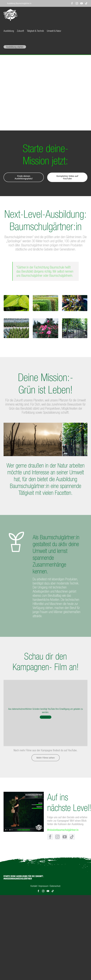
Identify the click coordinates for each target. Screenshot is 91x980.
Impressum (43, 886)
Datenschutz (55, 886)
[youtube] (65, 837)
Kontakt (34, 886)
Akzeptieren (46, 717)
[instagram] (57, 837)
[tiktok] (72, 837)
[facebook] (50, 837)
